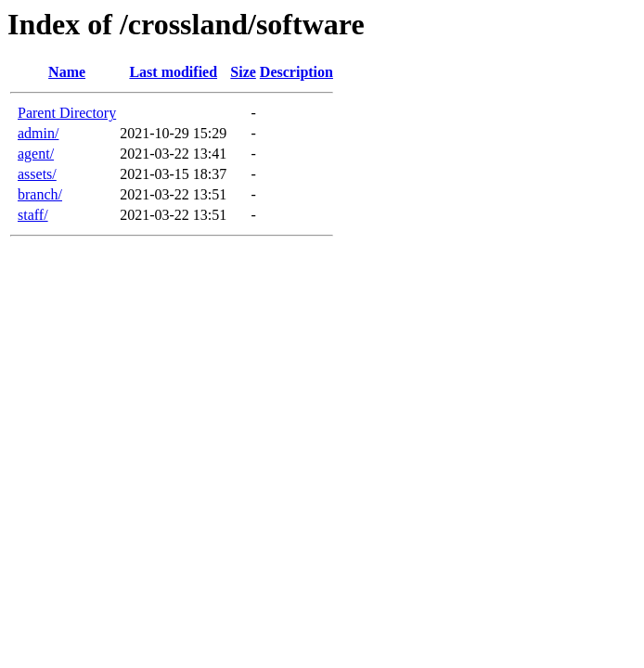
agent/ (36, 154)
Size (243, 72)
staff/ (33, 215)
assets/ (37, 174)
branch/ (40, 194)
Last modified (173, 72)
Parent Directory (67, 113)
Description (296, 72)
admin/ (38, 133)
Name (67, 72)
